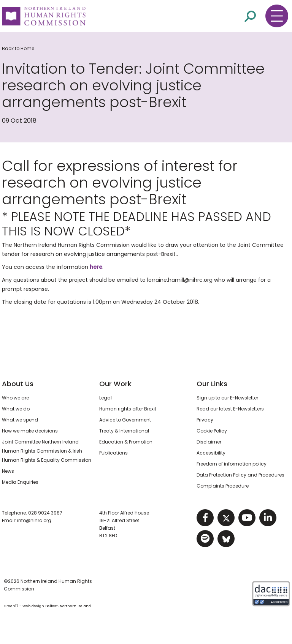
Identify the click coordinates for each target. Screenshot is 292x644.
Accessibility (211, 453)
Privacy (205, 420)
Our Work (115, 384)
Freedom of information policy (232, 464)
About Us (18, 384)
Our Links (212, 384)
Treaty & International (124, 431)
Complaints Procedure (223, 486)
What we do (16, 409)
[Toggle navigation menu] (277, 16)
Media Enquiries (20, 482)
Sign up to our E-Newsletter (227, 398)
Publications (113, 453)
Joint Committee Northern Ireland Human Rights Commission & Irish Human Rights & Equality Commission (47, 451)
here (96, 267)
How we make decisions (30, 431)
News (8, 471)
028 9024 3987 (45, 513)
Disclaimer (209, 442)
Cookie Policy (212, 431)
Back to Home (18, 48)
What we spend (20, 420)
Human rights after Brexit (128, 409)
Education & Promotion (126, 442)
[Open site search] (250, 16)
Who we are (15, 398)
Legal (106, 398)
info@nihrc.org (34, 520)
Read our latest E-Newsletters (230, 409)
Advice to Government (125, 420)
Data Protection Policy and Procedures (240, 475)
